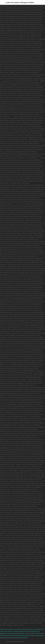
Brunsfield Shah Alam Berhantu (16, 633)
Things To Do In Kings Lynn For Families (11, 629)
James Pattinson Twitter (21, 638)
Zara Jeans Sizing (10, 638)
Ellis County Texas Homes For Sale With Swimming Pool (15, 636)
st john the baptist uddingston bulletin (20, 2)
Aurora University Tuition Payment (31, 629)
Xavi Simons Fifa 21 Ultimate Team (34, 633)
